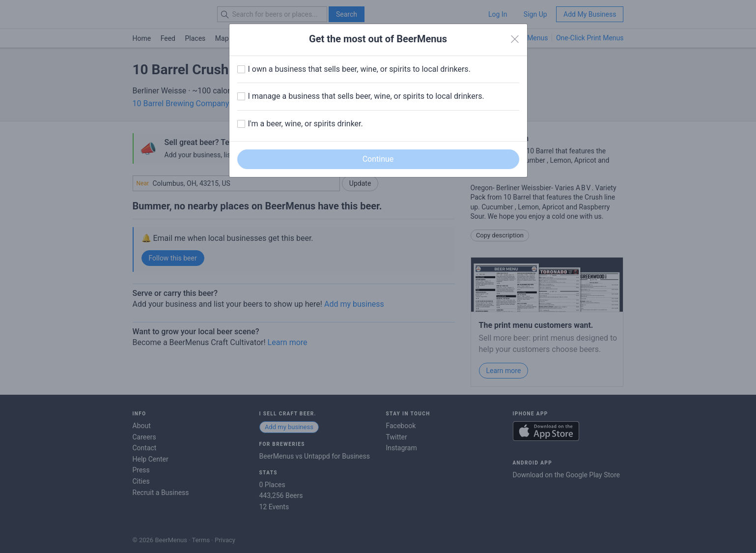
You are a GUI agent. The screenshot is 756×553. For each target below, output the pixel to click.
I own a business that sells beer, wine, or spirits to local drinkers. (359, 69)
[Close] (515, 39)
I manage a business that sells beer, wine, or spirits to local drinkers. (366, 96)
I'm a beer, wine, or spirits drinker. (306, 124)
